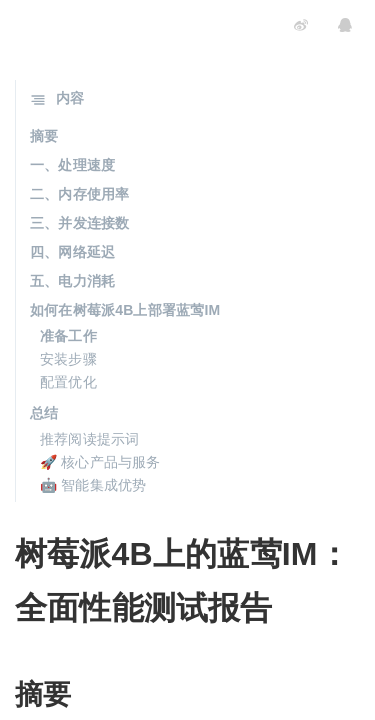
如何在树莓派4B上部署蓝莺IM (125, 310)
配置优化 (68, 382)
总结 (44, 413)
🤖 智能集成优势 (93, 485)
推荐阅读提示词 (89, 439)
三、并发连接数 (79, 223)
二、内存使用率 (79, 194)
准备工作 (68, 336)
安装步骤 (68, 359)
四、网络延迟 (72, 252)
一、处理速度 (72, 165)
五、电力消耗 (72, 281)
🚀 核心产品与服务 (100, 462)
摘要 (44, 136)
